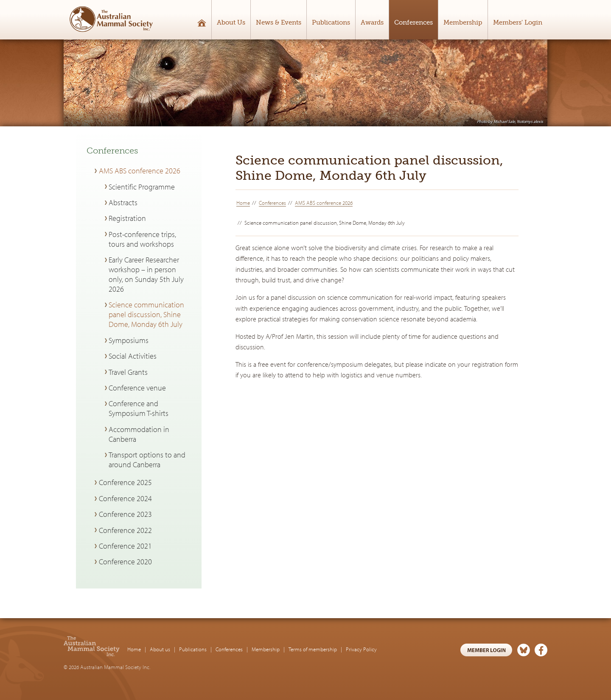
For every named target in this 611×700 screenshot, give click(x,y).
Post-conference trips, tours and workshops (142, 239)
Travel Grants (128, 372)
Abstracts (123, 202)
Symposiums (129, 340)
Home (243, 203)
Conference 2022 (125, 530)
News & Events (279, 22)
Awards (372, 22)
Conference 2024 (125, 498)
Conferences (413, 22)
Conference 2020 (125, 562)
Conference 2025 (125, 482)
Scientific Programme (142, 187)
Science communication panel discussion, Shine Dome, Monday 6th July (146, 314)
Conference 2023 (125, 514)
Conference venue (137, 388)
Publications (331, 22)
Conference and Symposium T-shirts (139, 408)
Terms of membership (313, 649)
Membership (463, 22)
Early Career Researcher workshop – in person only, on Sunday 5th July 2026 (146, 274)
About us (160, 649)
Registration (127, 218)
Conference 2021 (125, 546)
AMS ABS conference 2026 (324, 203)
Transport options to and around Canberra (147, 460)
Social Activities (133, 356)
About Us (231, 22)
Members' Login (518, 22)
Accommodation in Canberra (139, 434)
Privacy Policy (361, 649)
